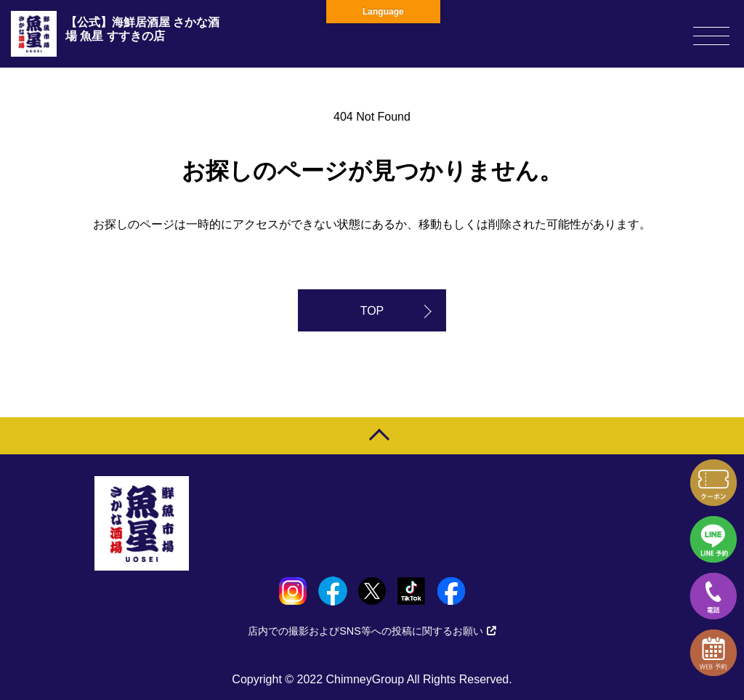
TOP (372, 311)
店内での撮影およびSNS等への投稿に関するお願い (372, 631)
